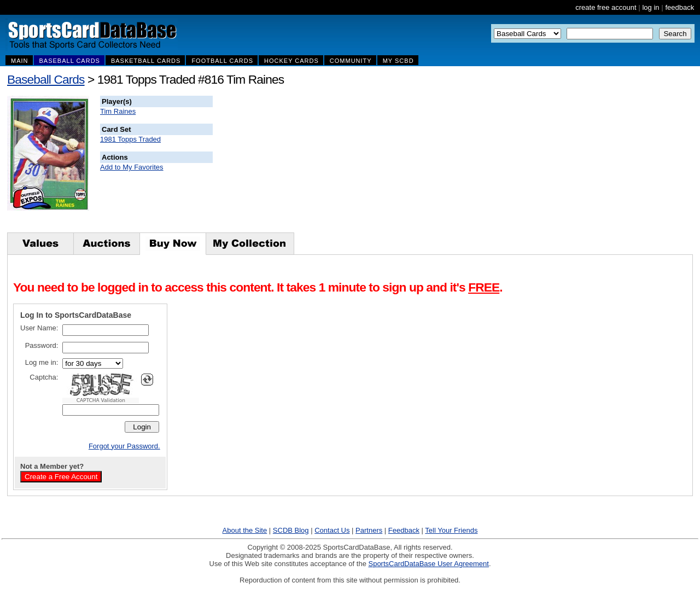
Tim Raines (118, 111)
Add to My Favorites (132, 167)
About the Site (245, 530)
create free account (606, 7)
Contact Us (332, 530)
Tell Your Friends (451, 530)
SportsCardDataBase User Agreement (428, 564)
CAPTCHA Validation (101, 400)
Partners (369, 530)
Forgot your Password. (124, 446)
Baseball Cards (46, 79)
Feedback (404, 530)
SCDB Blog (291, 530)
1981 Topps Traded (130, 139)
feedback (679, 7)
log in (651, 7)
